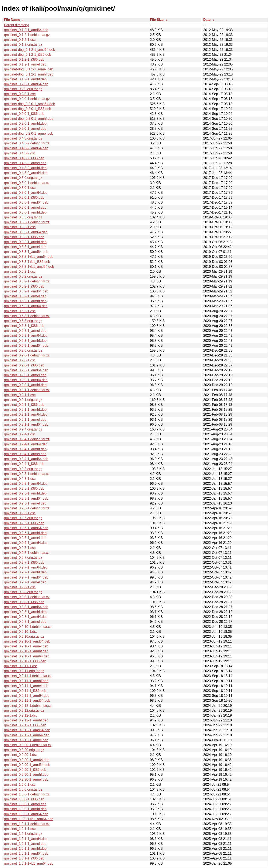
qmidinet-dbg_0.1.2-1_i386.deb (28, 55)
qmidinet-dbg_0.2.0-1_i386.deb (28, 109)
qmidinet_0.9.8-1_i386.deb (24, 602)
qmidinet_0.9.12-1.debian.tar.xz (28, 706)
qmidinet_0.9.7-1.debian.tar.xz (27, 553)
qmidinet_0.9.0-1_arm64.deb (26, 380)
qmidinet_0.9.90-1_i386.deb (25, 770)
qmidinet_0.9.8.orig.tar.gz (23, 592)
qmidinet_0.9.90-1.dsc (21, 755)
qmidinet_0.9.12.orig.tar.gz (24, 711)
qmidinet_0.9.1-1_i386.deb (24, 405)
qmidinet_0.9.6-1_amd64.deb (26, 528)
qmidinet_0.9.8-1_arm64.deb (26, 617)
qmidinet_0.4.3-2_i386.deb (24, 158)
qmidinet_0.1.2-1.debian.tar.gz (27, 35)
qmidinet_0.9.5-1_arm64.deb (26, 484)
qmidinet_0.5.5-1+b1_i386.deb (27, 262)
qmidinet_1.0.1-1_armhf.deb (25, 849)
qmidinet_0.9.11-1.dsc (21, 666)
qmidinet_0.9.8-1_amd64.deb (26, 607)
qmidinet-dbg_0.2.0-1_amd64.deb (30, 104)
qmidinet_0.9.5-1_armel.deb (25, 503)
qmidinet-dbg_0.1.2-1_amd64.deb (30, 50)
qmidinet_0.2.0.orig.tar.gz (23, 89)
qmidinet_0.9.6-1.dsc (20, 513)
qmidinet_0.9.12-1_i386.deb (25, 725)
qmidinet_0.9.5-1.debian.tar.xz (27, 474)
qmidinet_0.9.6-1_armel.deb (25, 538)
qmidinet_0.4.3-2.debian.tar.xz (27, 143)
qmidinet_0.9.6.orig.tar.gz (23, 518)
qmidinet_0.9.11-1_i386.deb (25, 691)
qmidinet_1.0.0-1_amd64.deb (26, 814)
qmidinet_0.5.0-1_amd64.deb (26, 202)
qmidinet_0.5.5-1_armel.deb (25, 247)
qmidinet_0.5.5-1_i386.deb (24, 237)
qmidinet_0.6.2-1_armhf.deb (25, 301)
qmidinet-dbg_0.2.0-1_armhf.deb (29, 119)
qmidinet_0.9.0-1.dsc (20, 360)
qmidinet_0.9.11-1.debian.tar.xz (28, 676)
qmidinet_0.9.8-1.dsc (20, 587)
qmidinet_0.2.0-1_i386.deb (24, 114)
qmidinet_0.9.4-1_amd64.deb (26, 459)
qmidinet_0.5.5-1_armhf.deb (25, 242)
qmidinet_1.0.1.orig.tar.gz (23, 834)
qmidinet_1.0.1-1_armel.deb (25, 844)
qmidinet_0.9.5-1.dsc (20, 479)
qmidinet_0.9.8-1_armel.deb (25, 622)
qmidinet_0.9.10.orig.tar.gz (24, 636)
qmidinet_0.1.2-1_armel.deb (25, 64)
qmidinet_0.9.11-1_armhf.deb (26, 681)
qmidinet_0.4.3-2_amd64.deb (26, 148)
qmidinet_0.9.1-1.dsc (20, 395)
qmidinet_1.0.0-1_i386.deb (24, 799)
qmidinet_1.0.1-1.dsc (20, 829)
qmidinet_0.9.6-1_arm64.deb (26, 543)
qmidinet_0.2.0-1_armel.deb (25, 129)
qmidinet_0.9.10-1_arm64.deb (27, 656)
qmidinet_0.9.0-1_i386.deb (24, 365)
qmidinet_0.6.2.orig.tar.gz (23, 276)
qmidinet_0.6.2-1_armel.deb (25, 296)
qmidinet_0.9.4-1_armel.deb (25, 454)
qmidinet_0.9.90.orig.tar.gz (24, 750)
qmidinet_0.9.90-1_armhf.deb (26, 775)
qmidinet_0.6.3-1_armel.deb (25, 331)
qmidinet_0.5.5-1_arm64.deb (26, 232)
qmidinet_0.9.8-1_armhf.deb (25, 612)
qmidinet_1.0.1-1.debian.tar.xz (27, 824)
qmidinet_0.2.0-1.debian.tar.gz (27, 99)
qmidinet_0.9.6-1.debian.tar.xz (27, 508)
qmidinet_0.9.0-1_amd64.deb (26, 370)
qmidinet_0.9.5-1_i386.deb (24, 488)
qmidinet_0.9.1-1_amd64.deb (26, 424)
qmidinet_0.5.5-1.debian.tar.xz (27, 222)
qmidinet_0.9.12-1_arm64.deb (27, 735)
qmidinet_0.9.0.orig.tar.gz (23, 350)
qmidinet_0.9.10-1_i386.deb (25, 661)
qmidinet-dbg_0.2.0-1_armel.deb (29, 133)
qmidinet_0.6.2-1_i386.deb (24, 286)
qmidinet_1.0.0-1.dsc (20, 785)
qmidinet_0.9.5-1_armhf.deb (25, 493)
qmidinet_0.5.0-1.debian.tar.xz (27, 183)
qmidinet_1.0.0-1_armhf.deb (25, 809)
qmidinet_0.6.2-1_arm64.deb (26, 306)
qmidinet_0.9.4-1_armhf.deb (25, 449)
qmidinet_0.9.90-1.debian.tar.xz (28, 745)
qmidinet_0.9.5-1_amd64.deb (26, 498)
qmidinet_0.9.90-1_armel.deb (26, 779)
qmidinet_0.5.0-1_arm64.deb (26, 193)
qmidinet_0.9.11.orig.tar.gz (24, 671)
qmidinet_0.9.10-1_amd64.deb (27, 641)
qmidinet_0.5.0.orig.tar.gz (23, 178)
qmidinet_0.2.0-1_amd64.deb (26, 84)
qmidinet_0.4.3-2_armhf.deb (25, 168)
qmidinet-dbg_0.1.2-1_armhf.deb (29, 74)
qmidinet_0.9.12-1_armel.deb (26, 740)
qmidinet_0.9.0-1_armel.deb (25, 375)
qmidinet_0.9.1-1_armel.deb (25, 420)
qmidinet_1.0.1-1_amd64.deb (26, 853)
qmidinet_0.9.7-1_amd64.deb (26, 577)
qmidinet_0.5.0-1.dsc (20, 188)
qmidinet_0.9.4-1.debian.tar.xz (27, 439)
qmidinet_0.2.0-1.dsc (20, 94)
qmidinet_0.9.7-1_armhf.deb (25, 572)
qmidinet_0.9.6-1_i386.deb (24, 523)
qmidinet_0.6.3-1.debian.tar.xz (27, 316)
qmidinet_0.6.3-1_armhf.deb (25, 341)
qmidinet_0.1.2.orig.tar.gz (23, 45)
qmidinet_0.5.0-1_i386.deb (24, 197)
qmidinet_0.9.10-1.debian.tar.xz (28, 627)
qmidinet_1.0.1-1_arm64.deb (26, 839)
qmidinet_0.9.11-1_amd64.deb (27, 701)
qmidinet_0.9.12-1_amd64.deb (27, 730)
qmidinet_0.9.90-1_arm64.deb (27, 760)
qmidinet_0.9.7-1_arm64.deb (26, 567)
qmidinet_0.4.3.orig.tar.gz (23, 138)
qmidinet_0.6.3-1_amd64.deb (26, 346)
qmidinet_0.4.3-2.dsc (20, 153)
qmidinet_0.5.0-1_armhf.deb (25, 212)
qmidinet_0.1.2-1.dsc (20, 40)
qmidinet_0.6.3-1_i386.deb (24, 326)
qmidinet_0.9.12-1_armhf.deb (26, 720)
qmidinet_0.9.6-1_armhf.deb (25, 533)
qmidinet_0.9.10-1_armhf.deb (26, 651)
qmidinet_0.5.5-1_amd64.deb (26, 252)
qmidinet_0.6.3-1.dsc (20, 311)
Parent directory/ (16, 25)
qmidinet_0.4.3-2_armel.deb (25, 163)
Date (207, 20)
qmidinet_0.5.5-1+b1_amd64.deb (29, 267)
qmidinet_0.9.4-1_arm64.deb (26, 444)
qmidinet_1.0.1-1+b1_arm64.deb (29, 863)
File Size (157, 20)
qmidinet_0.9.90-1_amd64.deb (27, 765)
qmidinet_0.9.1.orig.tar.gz (23, 400)
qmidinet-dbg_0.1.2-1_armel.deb (29, 69)
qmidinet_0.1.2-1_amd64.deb (26, 30)
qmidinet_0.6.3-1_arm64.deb (26, 336)
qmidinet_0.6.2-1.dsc (20, 272)
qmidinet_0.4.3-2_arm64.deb (26, 173)
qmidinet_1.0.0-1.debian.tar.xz (27, 794)
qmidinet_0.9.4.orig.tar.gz (23, 429)
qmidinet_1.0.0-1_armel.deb (25, 804)
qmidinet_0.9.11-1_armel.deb (26, 686)
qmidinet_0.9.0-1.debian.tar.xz (27, 355)
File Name (12, 20)
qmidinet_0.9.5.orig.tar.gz (23, 469)
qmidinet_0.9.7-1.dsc (20, 548)
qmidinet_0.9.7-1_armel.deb (25, 582)
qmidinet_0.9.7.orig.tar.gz (23, 558)
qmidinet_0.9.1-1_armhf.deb (25, 410)
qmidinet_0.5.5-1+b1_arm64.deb (29, 257)
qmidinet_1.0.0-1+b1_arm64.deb (29, 819)
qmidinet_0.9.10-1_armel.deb (26, 646)
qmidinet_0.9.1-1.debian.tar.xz (27, 390)
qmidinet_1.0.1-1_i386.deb (24, 858)
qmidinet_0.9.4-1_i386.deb (24, 464)
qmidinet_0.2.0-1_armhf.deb (25, 123)
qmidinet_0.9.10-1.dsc (21, 632)
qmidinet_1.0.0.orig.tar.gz (23, 789)
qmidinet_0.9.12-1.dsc (21, 715)
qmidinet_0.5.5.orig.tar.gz (23, 217)
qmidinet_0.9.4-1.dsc (20, 434)
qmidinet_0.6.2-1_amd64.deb (26, 291)
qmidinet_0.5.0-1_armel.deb (25, 207)
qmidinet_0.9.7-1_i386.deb (24, 562)
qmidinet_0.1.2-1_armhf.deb (25, 79)
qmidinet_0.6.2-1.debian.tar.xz (27, 281)
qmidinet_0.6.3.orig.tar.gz (23, 321)
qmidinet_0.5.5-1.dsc (20, 227)
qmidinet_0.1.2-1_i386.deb (24, 59)
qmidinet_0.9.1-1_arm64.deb (26, 414)
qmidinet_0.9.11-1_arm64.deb (27, 696)
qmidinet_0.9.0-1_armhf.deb (25, 385)
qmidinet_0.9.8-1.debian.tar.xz (27, 597)
